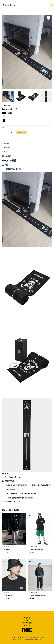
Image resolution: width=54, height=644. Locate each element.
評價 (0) (6, 151)
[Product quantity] (8, 132)
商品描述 (6, 144)
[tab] (27, 144)
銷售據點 (27, 625)
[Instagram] (27, 630)
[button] (3, 128)
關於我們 (27, 620)
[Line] (31, 630)
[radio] (4, 120)
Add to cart (22, 132)
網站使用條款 (27, 623)
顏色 (4, 116)
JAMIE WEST (7, 106)
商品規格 (6, 148)
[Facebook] (23, 630)
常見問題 (27, 618)
